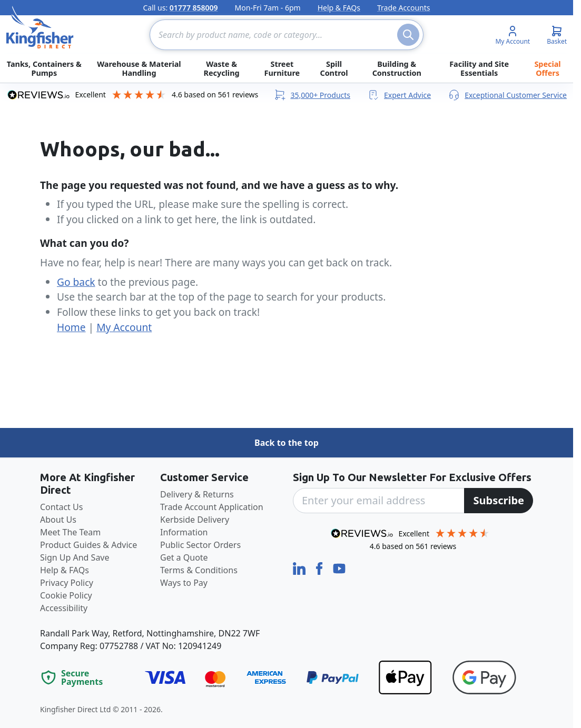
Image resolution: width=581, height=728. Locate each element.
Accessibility (64, 608)
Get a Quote (184, 557)
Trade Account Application (212, 507)
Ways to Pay (184, 583)
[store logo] (40, 27)
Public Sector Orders (200, 545)
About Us (58, 520)
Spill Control (334, 68)
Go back (76, 282)
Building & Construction (397, 68)
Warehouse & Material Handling (139, 68)
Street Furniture (282, 68)
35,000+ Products (312, 95)
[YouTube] (339, 568)
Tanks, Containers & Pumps (44, 68)
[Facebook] (320, 568)
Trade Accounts (404, 8)
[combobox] (287, 35)
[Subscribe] (499, 501)
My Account (124, 327)
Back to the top (287, 443)
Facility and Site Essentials (479, 68)
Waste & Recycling (221, 68)
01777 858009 (194, 8)
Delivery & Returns (197, 494)
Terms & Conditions (199, 570)
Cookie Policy (66, 595)
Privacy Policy (67, 583)
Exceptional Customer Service (507, 95)
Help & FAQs (339, 8)
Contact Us (61, 507)
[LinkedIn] (300, 568)
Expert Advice (399, 95)
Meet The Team (70, 532)
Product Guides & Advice (88, 545)
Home (71, 327)
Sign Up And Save (75, 557)
